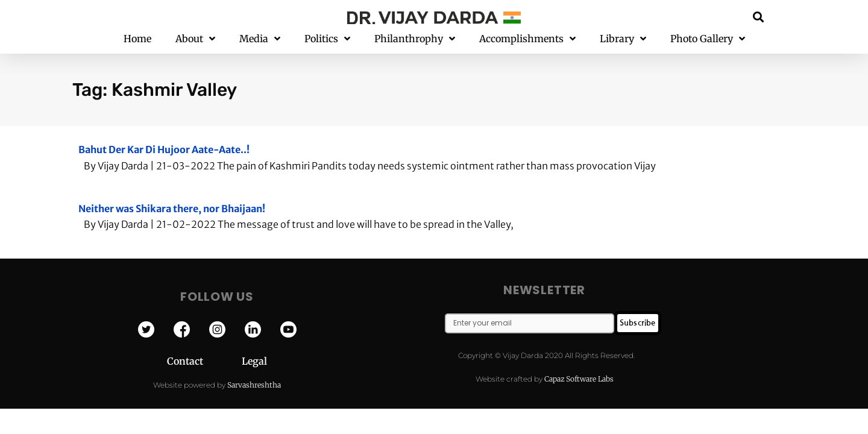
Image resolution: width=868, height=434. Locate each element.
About (195, 39)
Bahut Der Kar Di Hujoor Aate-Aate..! (164, 149)
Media (260, 39)
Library (623, 39)
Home (137, 39)
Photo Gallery (708, 39)
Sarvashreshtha (254, 385)
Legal (254, 361)
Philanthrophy (415, 39)
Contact (204, 361)
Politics (327, 39)
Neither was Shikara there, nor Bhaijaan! (172, 209)
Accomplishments (527, 39)
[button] (759, 17)
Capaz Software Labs (579, 379)
